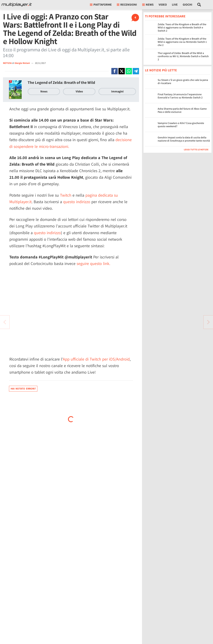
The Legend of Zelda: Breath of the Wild (61, 82)
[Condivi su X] (122, 71)
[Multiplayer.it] (17, 5)
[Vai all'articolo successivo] (5, 322)
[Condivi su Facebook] (115, 71)
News (44, 91)
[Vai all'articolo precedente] (208, 322)
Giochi (187, 5)
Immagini (117, 91)
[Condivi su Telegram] (136, 71)
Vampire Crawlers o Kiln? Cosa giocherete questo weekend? (181, 125)
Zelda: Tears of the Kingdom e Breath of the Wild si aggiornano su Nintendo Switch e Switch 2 (182, 27)
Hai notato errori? (23, 389)
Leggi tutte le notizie (196, 149)
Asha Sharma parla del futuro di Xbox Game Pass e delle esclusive (182, 110)
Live (175, 5)
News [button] (148, 5)
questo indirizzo (77, 202)
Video (163, 5)
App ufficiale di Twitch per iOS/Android (96, 359)
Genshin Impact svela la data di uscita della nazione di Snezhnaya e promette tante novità (184, 139)
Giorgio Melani (22, 63)
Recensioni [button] (127, 5)
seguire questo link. (93, 263)
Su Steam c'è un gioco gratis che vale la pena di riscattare (183, 82)
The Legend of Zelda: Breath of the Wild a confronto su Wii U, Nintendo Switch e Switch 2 (183, 56)
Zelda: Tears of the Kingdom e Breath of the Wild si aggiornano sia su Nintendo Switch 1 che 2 (182, 42)
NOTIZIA (7, 63)
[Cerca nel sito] (199, 5)
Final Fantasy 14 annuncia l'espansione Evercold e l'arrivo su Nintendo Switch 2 (180, 96)
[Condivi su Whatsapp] (129, 71)
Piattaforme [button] (101, 5)
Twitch (66, 195)
